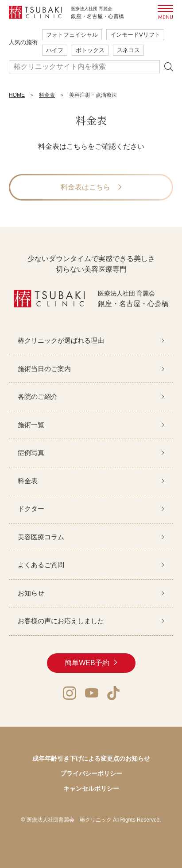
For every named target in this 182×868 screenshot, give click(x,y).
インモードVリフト (135, 35)
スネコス (128, 50)
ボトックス (90, 50)
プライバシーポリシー (91, 773)
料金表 (47, 95)
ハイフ (55, 50)
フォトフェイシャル (72, 35)
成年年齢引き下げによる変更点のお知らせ (91, 758)
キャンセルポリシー (91, 788)
